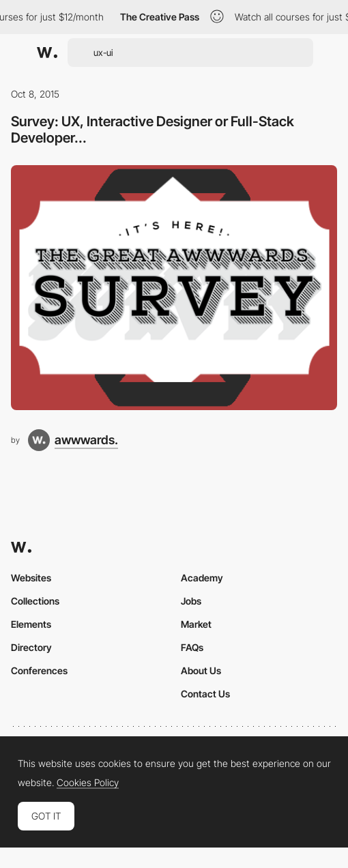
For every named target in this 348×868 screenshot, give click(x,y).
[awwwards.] (73, 440)
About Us (201, 670)
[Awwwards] (47, 53)
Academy (202, 578)
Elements (31, 624)
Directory (31, 647)
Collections (35, 601)
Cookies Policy (88, 783)
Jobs (191, 601)
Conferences (39, 670)
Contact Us (205, 694)
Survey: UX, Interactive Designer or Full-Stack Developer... (153, 129)
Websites (31, 578)
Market (196, 624)
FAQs (192, 647)
